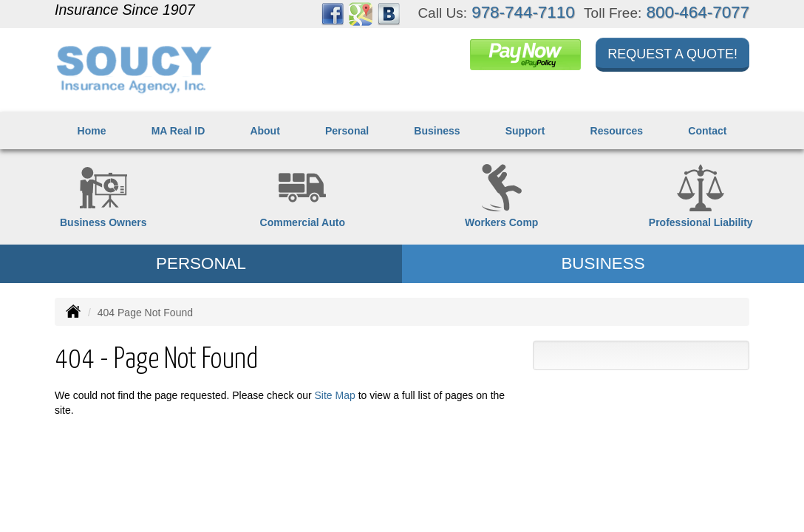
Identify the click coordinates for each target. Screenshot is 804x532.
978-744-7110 (523, 12)
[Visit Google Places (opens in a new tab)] (361, 13)
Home (92, 131)
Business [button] (437, 131)
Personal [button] (347, 131)
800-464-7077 (698, 12)
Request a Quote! (672, 54)
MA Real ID (178, 131)
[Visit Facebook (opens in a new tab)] (333, 13)
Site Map (335, 395)
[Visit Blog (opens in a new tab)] (389, 13)
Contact (707, 131)
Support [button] (525, 131)
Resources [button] (617, 131)
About (265, 131)
